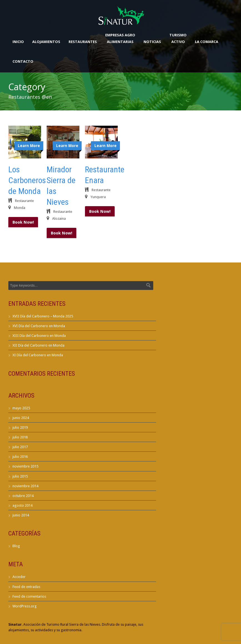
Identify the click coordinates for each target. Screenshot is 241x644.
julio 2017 (20, 447)
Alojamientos (46, 42)
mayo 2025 (21, 408)
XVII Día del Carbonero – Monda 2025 (43, 316)
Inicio (18, 42)
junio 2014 (21, 515)
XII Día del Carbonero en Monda (38, 345)
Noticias (152, 42)
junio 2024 (21, 418)
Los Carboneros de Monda (27, 180)
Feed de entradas (26, 587)
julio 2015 (20, 476)
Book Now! (23, 222)
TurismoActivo (178, 38)
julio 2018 (20, 437)
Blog (16, 546)
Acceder (19, 577)
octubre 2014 (23, 496)
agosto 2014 (22, 505)
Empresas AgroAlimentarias (120, 38)
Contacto (23, 61)
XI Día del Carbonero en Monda (38, 355)
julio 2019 (20, 427)
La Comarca (207, 42)
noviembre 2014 (25, 486)
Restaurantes (83, 42)
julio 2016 (20, 457)
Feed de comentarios (29, 596)
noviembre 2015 (25, 466)
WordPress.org (25, 606)
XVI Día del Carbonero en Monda (39, 326)
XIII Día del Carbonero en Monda (39, 336)
